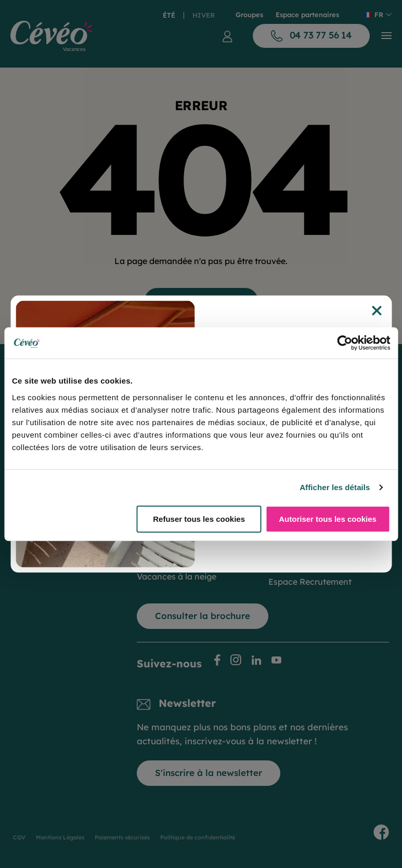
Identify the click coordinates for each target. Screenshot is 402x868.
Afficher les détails (335, 487)
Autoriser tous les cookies (328, 518)
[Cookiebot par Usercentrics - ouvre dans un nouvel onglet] (345, 343)
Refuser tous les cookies (199, 518)
